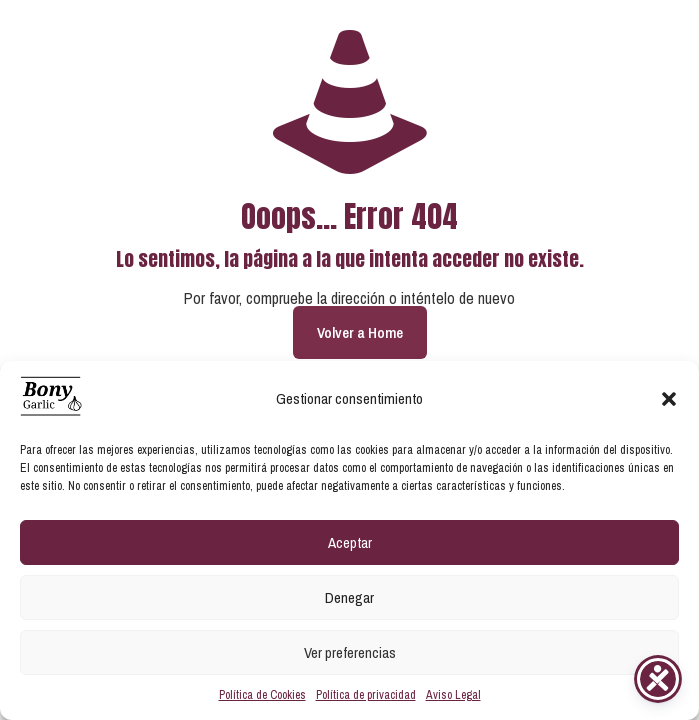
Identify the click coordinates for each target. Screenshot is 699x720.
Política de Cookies (262, 695)
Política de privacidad (366, 695)
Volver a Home (360, 332)
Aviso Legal (453, 695)
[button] (669, 399)
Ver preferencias (350, 652)
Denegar (349, 597)
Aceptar (350, 542)
